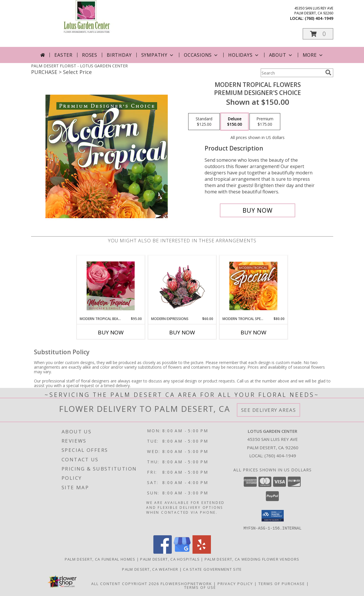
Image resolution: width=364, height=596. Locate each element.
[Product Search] (292, 73)
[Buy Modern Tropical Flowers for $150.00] (258, 210)
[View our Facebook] (163, 552)
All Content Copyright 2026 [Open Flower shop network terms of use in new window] (125, 583)
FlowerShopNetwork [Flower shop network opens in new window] (186, 583)
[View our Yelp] (202, 552)
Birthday (119, 55)
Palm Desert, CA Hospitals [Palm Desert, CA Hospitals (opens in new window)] (170, 559)
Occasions (201, 55)
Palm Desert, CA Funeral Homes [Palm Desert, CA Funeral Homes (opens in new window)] (100, 559)
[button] (318, 34)
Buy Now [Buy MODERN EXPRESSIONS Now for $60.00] (182, 332)
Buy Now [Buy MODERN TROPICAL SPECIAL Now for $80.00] (254, 332)
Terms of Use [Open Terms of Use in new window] (200, 587)
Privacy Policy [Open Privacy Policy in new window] (235, 583)
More (313, 55)
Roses (90, 55)
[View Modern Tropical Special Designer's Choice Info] (253, 286)
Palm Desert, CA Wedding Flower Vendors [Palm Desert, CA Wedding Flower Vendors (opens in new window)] (252, 559)
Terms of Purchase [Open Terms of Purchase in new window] (282, 583)
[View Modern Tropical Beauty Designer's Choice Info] (111, 286)
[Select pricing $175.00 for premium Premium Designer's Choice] (265, 122)
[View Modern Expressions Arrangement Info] (182, 286)
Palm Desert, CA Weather (150, 569)
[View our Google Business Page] (182, 552)
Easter (63, 55)
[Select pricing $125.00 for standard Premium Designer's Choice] (204, 122)
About (281, 55)
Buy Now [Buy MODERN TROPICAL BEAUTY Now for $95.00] (111, 332)
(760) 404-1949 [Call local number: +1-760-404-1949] (319, 18)
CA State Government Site (212, 569)
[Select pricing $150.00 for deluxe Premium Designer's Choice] (235, 122)
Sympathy (158, 55)
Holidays (244, 55)
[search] (328, 73)
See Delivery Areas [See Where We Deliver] (269, 410)
